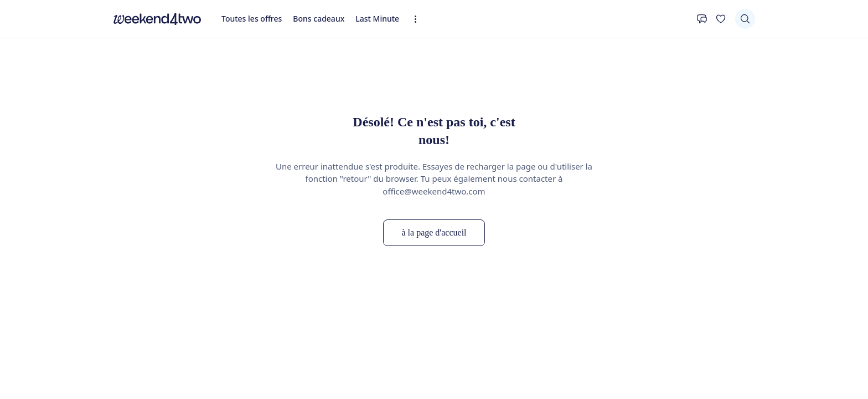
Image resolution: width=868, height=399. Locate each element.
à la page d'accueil (434, 232)
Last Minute (377, 19)
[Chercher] (745, 19)
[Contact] (702, 19)
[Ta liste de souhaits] (721, 19)
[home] (157, 19)
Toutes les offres (252, 19)
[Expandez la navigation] (419, 19)
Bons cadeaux (319, 19)
